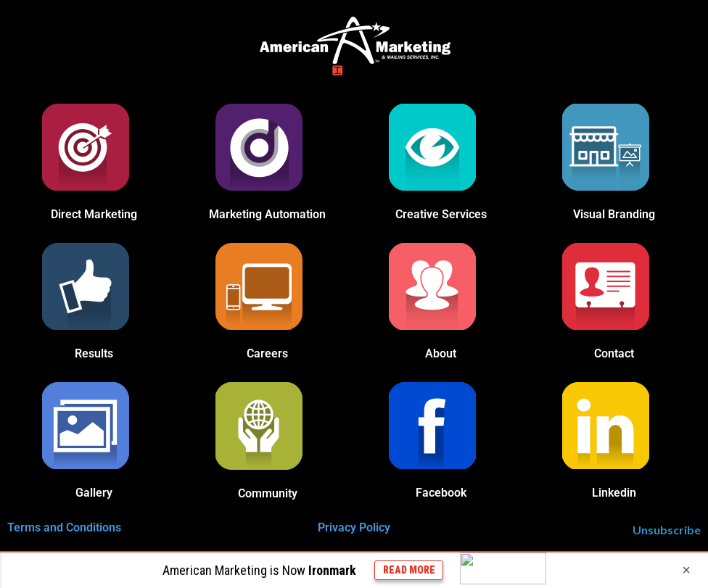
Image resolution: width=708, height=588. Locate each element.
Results (94, 353)
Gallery (94, 493)
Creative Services (441, 214)
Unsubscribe (667, 530)
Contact (614, 353)
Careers (267, 353)
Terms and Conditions (64, 527)
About (441, 353)
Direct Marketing (94, 214)
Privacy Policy (354, 527)
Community (268, 493)
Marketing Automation (267, 214)
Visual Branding (614, 214)
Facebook (441, 493)
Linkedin (614, 493)
